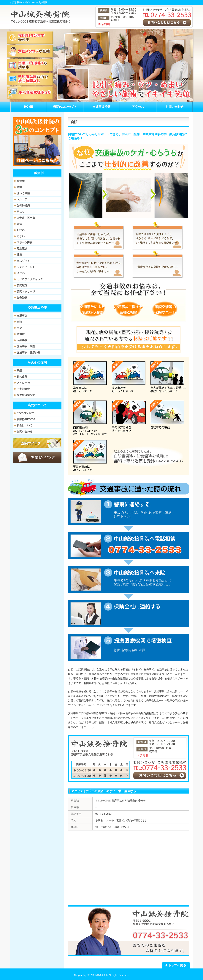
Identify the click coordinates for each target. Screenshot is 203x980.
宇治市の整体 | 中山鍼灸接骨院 (32, 2)
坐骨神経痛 (23, 206)
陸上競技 (22, 248)
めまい (21, 236)
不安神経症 (23, 389)
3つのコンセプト (27, 413)
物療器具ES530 (26, 419)
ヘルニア (22, 199)
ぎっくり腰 (23, 193)
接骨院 (21, 181)
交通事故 (22, 316)
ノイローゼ (23, 383)
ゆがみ (21, 273)
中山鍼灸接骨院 (100, 975)
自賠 (19, 322)
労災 (19, 328)
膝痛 (19, 255)
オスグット (23, 261)
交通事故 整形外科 (28, 352)
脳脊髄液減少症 (26, 395)
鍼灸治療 (22, 298)
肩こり (21, 212)
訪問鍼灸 (22, 285)
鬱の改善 (22, 377)
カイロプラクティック (30, 279)
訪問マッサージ (26, 291)
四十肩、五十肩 (26, 218)
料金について (25, 425)
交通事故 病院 (26, 346)
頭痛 (19, 224)
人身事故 (22, 340)
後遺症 (21, 334)
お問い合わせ (25, 432)
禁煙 (19, 370)
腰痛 (19, 187)
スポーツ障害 (25, 242)
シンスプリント (26, 267)
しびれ (21, 230)
